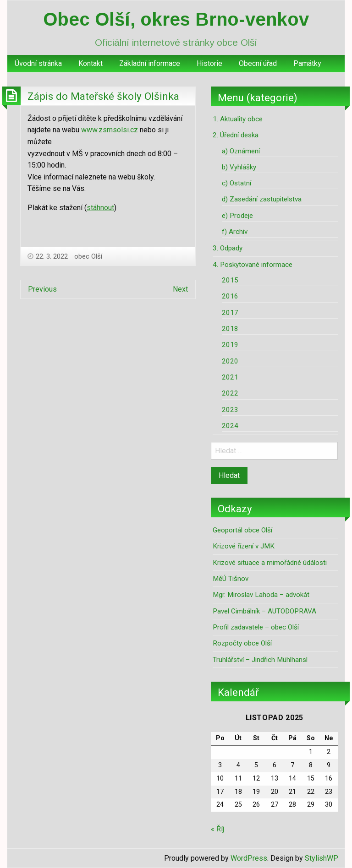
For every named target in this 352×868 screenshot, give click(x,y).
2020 (230, 361)
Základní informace (150, 63)
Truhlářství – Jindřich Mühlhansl (260, 660)
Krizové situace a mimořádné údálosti (270, 563)
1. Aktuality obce (238, 119)
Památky (307, 63)
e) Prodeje (237, 216)
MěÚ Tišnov (231, 579)
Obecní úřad (258, 63)
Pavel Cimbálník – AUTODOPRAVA (264, 611)
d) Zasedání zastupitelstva (262, 199)
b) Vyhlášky (239, 167)
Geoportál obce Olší (242, 530)
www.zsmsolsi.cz (110, 130)
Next (180, 289)
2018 (230, 329)
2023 (230, 410)
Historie (209, 63)
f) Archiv (235, 232)
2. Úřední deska (236, 135)
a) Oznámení (241, 151)
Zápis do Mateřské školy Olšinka (103, 96)
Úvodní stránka (38, 63)
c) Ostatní (236, 183)
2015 (230, 280)
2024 (230, 426)
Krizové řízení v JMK (244, 546)
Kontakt (91, 63)
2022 (230, 393)
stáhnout (100, 208)
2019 (230, 345)
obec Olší (88, 256)
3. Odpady (228, 248)
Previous (42, 289)
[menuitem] (38, 64)
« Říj (217, 829)
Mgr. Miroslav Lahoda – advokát (261, 595)
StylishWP (322, 858)
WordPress (249, 858)
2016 (230, 296)
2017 (230, 313)
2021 (230, 377)
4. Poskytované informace (253, 265)
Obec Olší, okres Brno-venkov (176, 19)
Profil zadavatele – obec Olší (256, 627)
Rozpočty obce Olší (242, 643)
